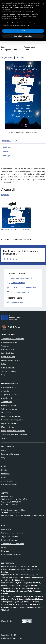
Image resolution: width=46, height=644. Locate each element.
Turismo (4, 438)
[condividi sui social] (7, 57)
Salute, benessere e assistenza (13, 431)
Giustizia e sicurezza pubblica (12, 420)
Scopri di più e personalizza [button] (23, 36)
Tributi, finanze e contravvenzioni (14, 434)
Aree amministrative (9, 342)
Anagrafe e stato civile (10, 394)
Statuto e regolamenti (10, 371)
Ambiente (5, 391)
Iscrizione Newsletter (9, 484)
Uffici (3, 375)
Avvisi (4, 477)
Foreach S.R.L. (17, 638)
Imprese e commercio (9, 423)
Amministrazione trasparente (13, 544)
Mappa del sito (7, 621)
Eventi (4, 450)
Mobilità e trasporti (9, 427)
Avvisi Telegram (7, 481)
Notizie (4, 470)
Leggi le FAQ (6, 529)
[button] (43, 4)
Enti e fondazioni (8, 353)
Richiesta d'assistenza (10, 540)
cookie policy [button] (6, 10)
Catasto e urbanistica (9, 405)
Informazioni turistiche (10, 454)
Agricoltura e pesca (9, 387)
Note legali (5, 551)
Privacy (4, 547)
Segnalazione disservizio (11, 536)
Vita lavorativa (7, 413)
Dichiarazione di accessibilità (12, 554)
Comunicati (6, 474)
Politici (4, 364)
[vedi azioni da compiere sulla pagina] (18, 57)
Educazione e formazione (11, 416)
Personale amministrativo (11, 360)
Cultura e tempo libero (10, 409)
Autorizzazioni (7, 402)
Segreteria (5, 195)
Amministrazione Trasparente (13, 339)
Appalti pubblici (7, 398)
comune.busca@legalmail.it (34, 515)
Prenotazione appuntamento (12, 533)
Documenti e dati (8, 349)
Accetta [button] (23, 31)
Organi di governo (8, 357)
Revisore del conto (8, 368)
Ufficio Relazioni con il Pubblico (13, 510)
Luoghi (4, 458)
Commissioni (6, 346)
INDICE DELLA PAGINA (23, 141)
